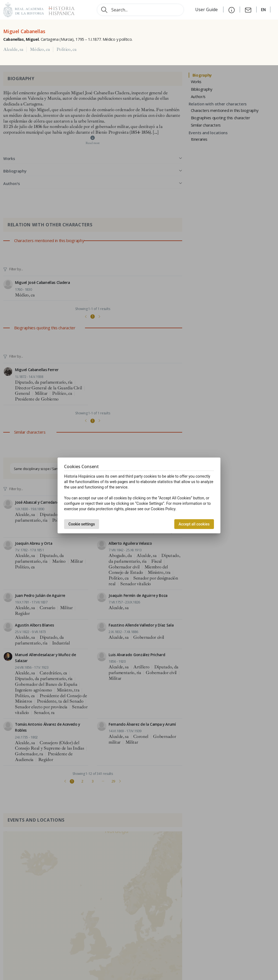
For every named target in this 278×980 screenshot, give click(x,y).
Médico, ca (40, 49)
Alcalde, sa (13, 49)
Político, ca (66, 49)
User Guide (207, 10)
